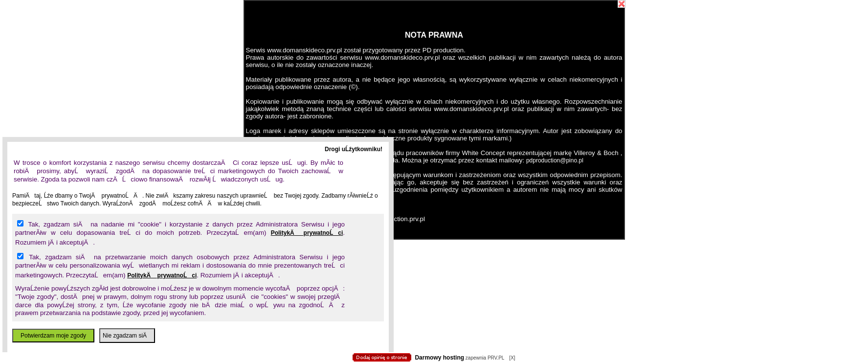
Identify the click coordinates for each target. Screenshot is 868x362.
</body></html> (434, 49)
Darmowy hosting (439, 358)
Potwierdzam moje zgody (53, 336)
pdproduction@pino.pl (555, 160)
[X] (512, 358)
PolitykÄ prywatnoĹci (307, 233)
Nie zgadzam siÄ (127, 336)
